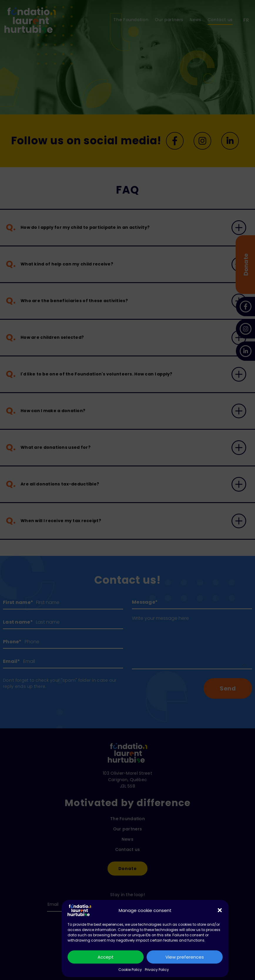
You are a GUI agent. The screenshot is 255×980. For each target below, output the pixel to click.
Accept (106, 957)
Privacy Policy (157, 970)
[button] (220, 910)
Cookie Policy (130, 970)
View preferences (185, 957)
